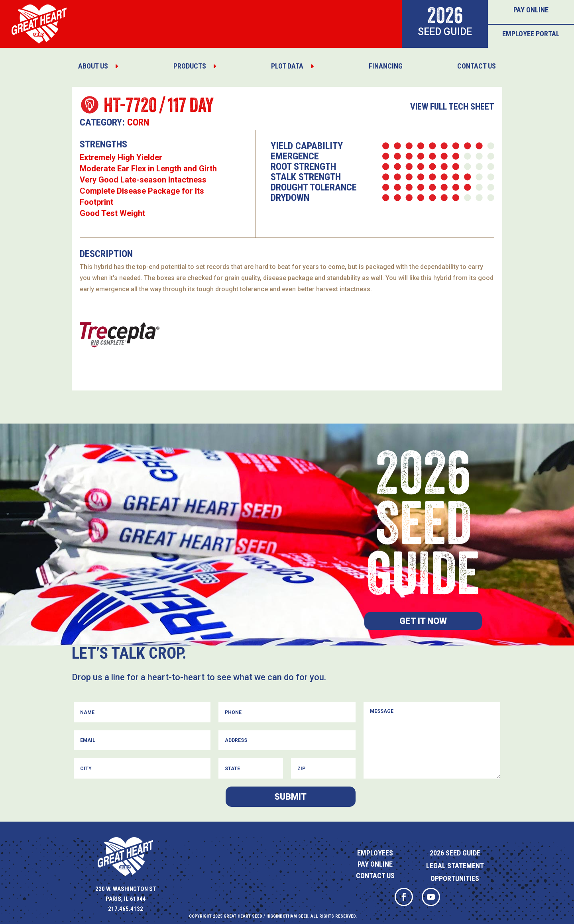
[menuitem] (98, 66)
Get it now (423, 621)
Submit (290, 797)
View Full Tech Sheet (452, 107)
